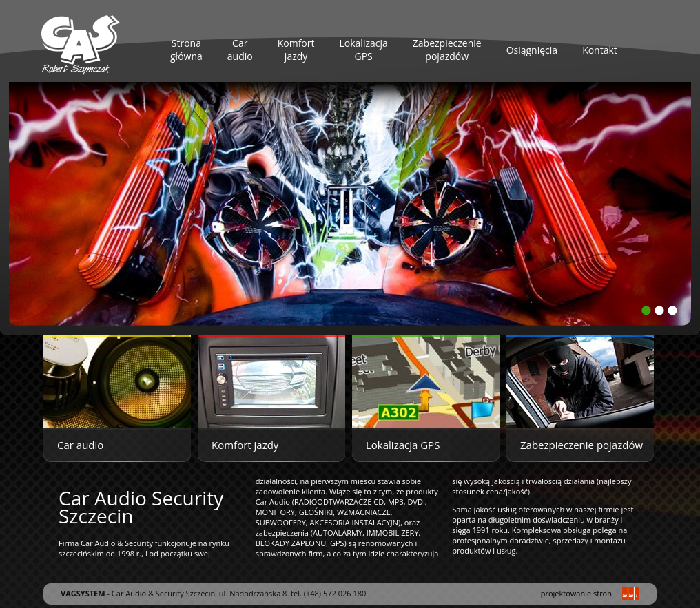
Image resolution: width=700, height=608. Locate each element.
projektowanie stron (576, 593)
